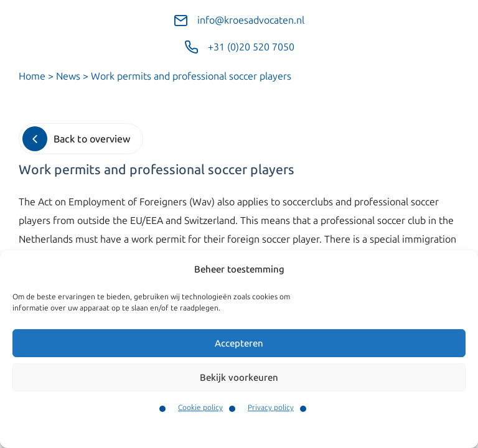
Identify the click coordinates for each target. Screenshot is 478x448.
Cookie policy (200, 408)
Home (32, 76)
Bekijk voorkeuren (239, 378)
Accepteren (239, 343)
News (68, 76)
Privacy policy (271, 408)
